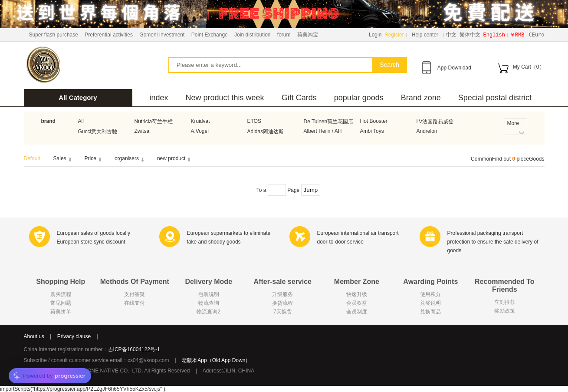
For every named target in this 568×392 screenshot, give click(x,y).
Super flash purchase (54, 35)
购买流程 (61, 294)
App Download (454, 68)
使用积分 (430, 294)
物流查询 (209, 303)
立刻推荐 (505, 302)
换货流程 (282, 303)
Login (375, 35)
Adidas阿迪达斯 (266, 132)
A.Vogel (200, 131)
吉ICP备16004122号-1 (134, 349)
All (81, 121)
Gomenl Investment (162, 35)
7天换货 (283, 312)
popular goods (359, 98)
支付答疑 (135, 294)
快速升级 (357, 294)
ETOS (254, 121)
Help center (425, 35)
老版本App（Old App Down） (216, 360)
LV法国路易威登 (435, 122)
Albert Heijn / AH (323, 131)
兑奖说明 (430, 303)
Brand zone (421, 98)
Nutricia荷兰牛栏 (154, 122)
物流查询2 (208, 312)
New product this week (225, 98)
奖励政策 (505, 311)
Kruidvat (200, 121)
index (159, 98)
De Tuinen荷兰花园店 (329, 122)
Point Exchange (210, 35)
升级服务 (282, 294)
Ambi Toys (372, 131)
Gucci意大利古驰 (98, 132)
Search (389, 65)
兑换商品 (430, 312)
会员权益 (357, 303)
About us (34, 336)
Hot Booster (374, 121)
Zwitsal (143, 131)
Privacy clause (74, 336)
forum (284, 35)
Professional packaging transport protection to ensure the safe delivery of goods (493, 242)
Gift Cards (299, 98)
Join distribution (252, 35)
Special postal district (495, 98)
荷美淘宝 (308, 35)
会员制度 (357, 312)
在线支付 (135, 303)
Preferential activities (109, 35)
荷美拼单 (61, 312)
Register (394, 35)
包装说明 (209, 294)
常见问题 (61, 303)
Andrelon (427, 131)
